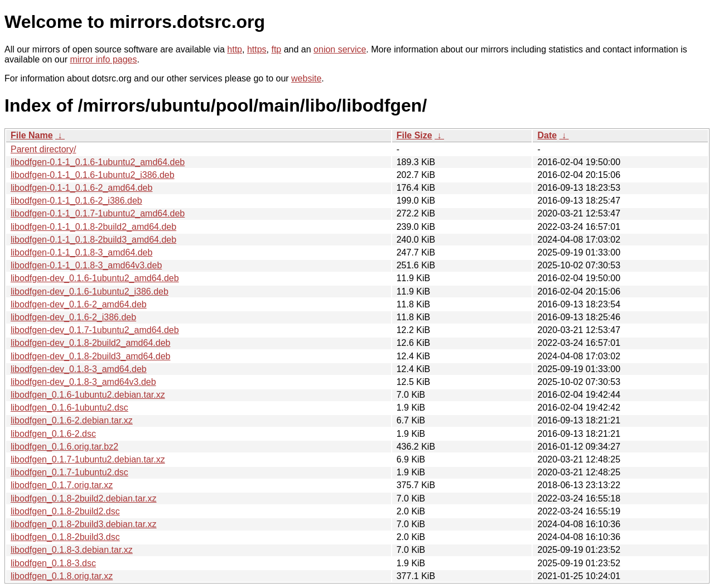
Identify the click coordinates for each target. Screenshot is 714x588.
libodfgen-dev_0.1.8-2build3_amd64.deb (90, 356)
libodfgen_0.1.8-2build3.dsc (65, 537)
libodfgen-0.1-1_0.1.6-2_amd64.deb (81, 188)
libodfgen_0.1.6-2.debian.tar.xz (72, 420)
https (257, 49)
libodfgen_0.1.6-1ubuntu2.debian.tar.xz (88, 395)
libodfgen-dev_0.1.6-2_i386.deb (73, 317)
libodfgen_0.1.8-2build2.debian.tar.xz (84, 498)
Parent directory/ (43, 149)
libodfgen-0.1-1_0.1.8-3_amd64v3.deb (86, 265)
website (306, 78)
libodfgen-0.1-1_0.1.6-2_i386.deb (76, 201)
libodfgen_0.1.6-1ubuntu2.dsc (69, 408)
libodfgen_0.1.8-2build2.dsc (65, 511)
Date (547, 135)
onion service (340, 49)
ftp (276, 49)
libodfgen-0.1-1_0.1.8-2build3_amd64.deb (93, 240)
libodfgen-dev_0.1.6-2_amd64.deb (79, 304)
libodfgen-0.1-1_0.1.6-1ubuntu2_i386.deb (93, 175)
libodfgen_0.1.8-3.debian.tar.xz (72, 550)
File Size (414, 135)
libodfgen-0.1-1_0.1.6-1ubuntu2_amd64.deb (98, 162)
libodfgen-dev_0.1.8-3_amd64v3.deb (83, 382)
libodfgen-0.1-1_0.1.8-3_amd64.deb (81, 252)
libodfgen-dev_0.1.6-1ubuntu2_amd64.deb (95, 278)
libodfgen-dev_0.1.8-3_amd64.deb (79, 369)
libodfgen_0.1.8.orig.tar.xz (62, 576)
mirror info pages (103, 59)
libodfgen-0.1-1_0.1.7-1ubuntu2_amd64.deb (98, 213)
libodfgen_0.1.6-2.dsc (53, 434)
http (235, 49)
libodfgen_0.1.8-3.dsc (53, 563)
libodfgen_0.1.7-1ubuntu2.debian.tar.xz (88, 459)
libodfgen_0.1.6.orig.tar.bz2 (64, 447)
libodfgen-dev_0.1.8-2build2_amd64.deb (90, 343)
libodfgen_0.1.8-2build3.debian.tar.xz (84, 524)
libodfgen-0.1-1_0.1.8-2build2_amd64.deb (93, 227)
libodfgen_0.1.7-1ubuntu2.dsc (69, 472)
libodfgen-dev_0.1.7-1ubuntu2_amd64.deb (95, 330)
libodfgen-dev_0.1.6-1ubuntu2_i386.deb (90, 291)
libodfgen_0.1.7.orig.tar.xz (62, 485)
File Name (32, 135)
